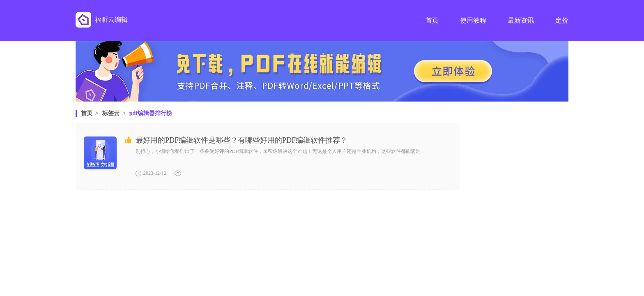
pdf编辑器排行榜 (151, 113)
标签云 (111, 113)
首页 (87, 113)
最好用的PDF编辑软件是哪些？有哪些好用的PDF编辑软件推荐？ (241, 140)
